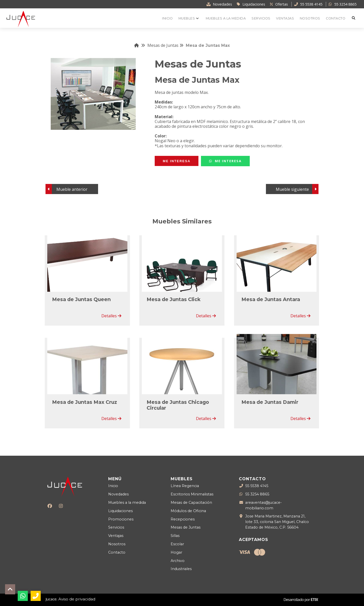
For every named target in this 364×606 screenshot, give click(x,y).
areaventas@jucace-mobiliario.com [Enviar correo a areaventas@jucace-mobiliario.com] (264, 505)
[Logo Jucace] (21, 19)
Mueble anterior (72, 189)
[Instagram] (61, 506)
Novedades (118, 494)
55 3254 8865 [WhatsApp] (257, 494)
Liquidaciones (120, 511)
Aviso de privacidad (77, 599)
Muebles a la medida (127, 503)
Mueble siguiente (292, 189)
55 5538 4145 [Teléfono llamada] (257, 486)
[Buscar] (354, 18)
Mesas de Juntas (165, 45)
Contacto (117, 552)
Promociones (121, 519)
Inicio (113, 486)
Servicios (116, 527)
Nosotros (117, 544)
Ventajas (116, 536)
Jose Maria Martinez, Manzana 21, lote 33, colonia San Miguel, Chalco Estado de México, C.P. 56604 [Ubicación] (277, 521)
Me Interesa (225, 161)
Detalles (111, 316)
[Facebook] (50, 506)
